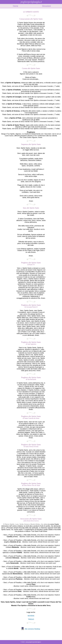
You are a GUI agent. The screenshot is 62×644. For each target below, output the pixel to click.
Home (15, 6)
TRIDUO (31, 619)
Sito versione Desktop (32, 629)
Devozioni (46, 6)
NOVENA (31, 616)
